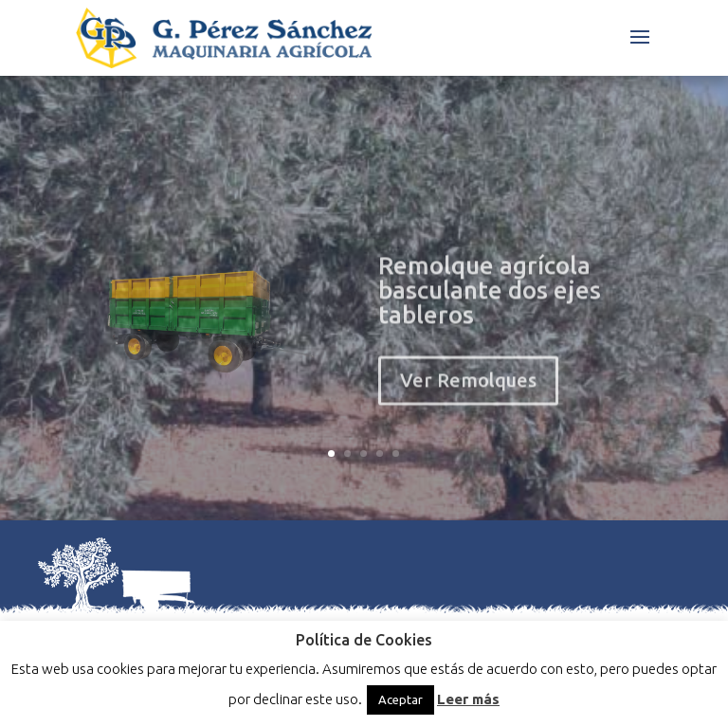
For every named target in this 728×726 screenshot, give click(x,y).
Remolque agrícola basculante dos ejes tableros (490, 305)
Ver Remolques (468, 395)
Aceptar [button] (400, 699)
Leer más (468, 699)
